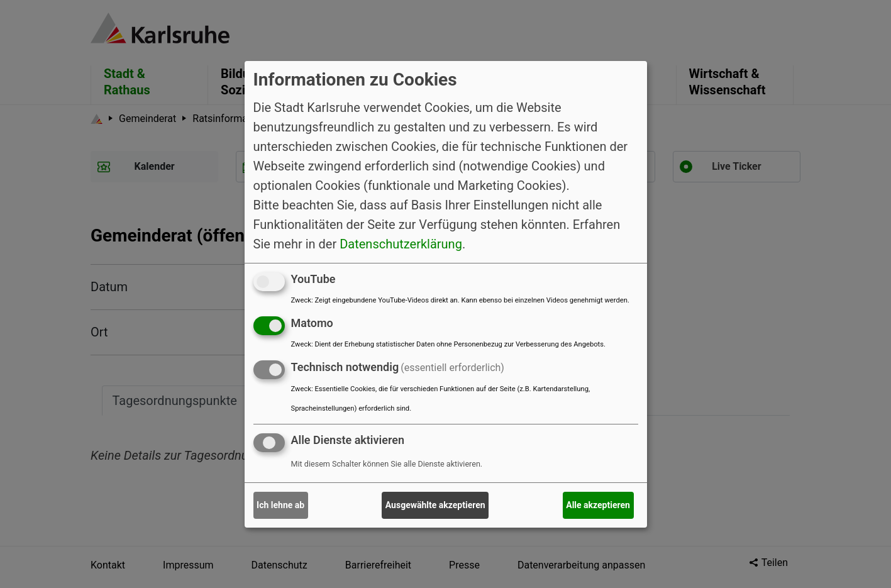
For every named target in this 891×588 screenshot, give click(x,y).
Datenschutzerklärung (401, 244)
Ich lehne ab (280, 505)
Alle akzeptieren (598, 505)
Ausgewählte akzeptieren (435, 505)
